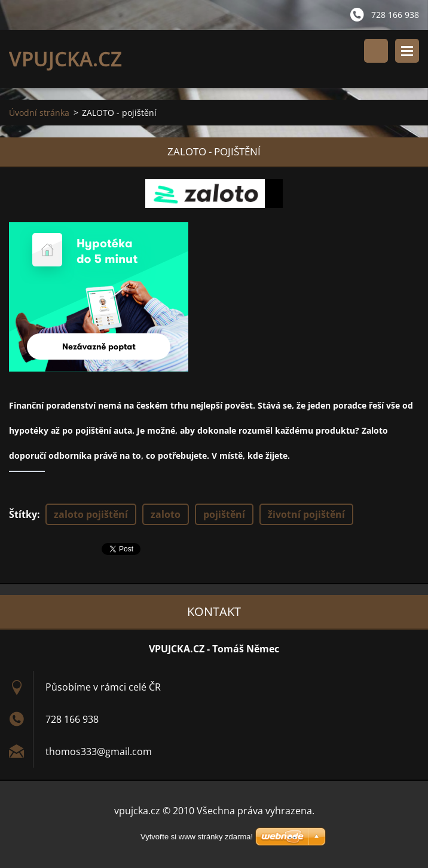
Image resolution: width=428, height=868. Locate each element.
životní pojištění (306, 514)
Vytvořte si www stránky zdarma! (197, 837)
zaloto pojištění (91, 514)
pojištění (224, 514)
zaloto (166, 514)
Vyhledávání (376, 51)
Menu (407, 51)
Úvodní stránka (39, 113)
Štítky (23, 514)
